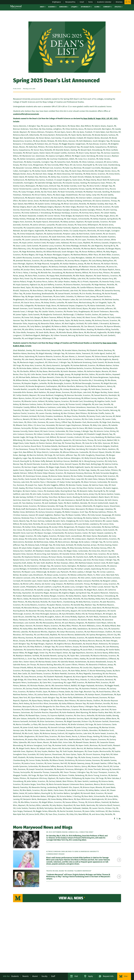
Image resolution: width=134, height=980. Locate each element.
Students (15, 976)
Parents (25, 976)
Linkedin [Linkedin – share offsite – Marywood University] (120, 819)
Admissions (63, 7)
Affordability (86, 7)
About (42, 7)
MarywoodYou (66, 2)
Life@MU (74, 7)
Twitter (117, 819)
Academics (52, 7)
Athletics (118, 7)
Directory (119, 2)
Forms (88, 2)
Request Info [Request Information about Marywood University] (108, 976)
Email (79, 2)
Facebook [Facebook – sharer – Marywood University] (115, 819)
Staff (53, 976)
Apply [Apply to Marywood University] (91, 976)
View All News (71, 898)
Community (107, 7)
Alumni (97, 7)
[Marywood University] (16, 7)
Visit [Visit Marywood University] (76, 976)
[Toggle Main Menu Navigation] (128, 2)
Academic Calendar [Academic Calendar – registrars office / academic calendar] (102, 2)
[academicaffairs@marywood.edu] (27, 114)
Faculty (44, 976)
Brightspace (51, 2)
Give (126, 976)
